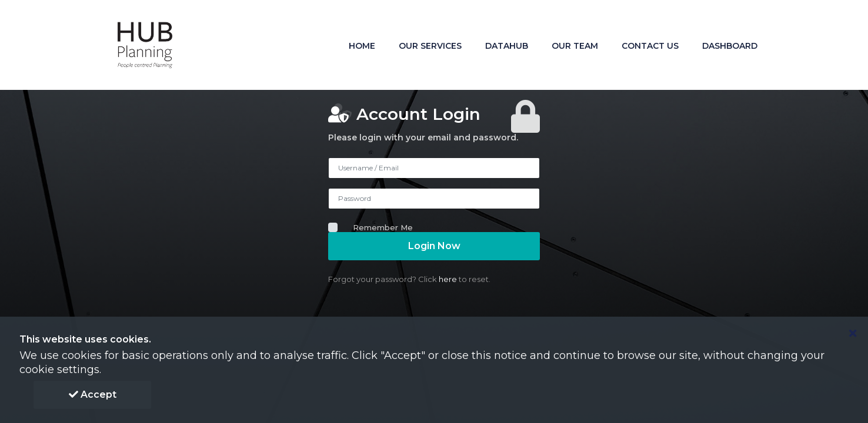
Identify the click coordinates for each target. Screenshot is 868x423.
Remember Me (383, 227)
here (448, 279)
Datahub (507, 46)
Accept (93, 395)
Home (362, 46)
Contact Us (650, 46)
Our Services (430, 46)
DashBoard (730, 46)
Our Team (575, 46)
